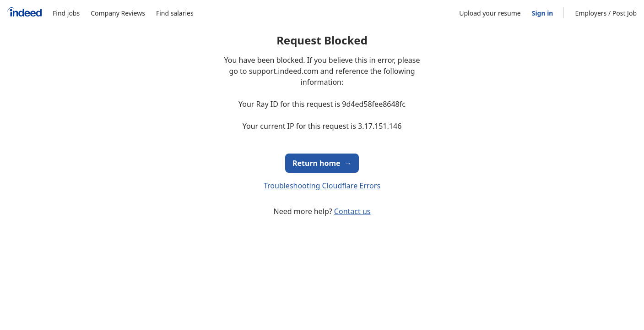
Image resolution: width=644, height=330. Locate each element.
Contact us (352, 211)
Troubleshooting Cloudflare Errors (322, 186)
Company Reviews (118, 13)
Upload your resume (490, 13)
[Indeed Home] (24, 13)
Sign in (543, 13)
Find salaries (175, 13)
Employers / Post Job (606, 13)
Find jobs (66, 13)
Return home (322, 163)
